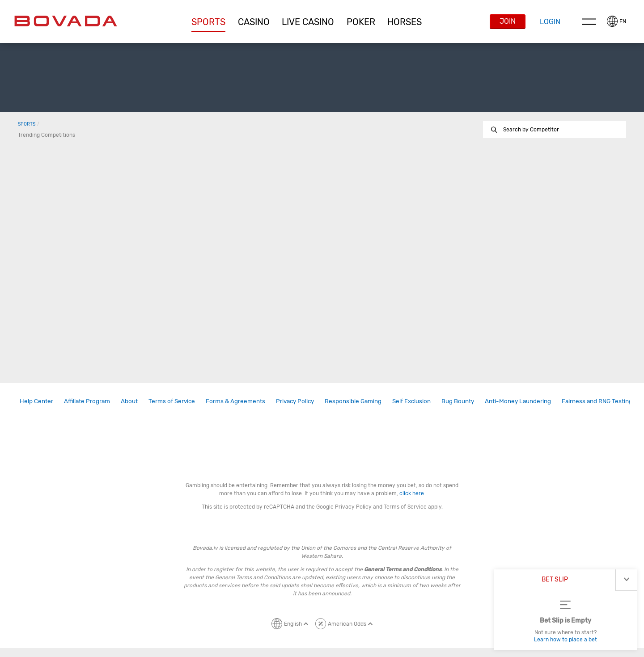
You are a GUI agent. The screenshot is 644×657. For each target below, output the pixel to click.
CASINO (254, 22)
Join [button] (508, 21)
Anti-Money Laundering (518, 401)
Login (550, 22)
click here (412, 493)
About (129, 401)
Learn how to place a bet (566, 640)
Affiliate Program (87, 401)
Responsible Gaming (353, 401)
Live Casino (308, 22)
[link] (36, 401)
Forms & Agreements (235, 401)
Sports (208, 22)
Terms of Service (172, 401)
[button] (208, 22)
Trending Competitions (47, 135)
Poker (361, 22)
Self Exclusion (411, 401)
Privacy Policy (295, 401)
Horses (405, 22)
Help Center (36, 401)
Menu (589, 21)
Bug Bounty (458, 401)
